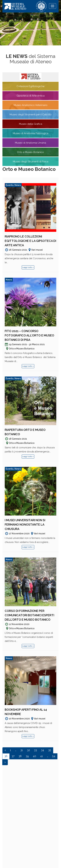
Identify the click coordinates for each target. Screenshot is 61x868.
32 (28, 750)
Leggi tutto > (28, 267)
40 (34, 756)
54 (54, 756)
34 (43, 750)
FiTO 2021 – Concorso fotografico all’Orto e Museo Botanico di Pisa (29, 335)
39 (27, 756)
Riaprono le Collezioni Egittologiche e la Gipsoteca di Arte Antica (30, 241)
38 (20, 756)
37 (13, 756)
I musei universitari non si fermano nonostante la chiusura (25, 525)
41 (42, 756)
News (18, 185)
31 (22, 750)
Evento (10, 185)
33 (35, 750)
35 (50, 750)
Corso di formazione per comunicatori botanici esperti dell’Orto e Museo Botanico (29, 615)
